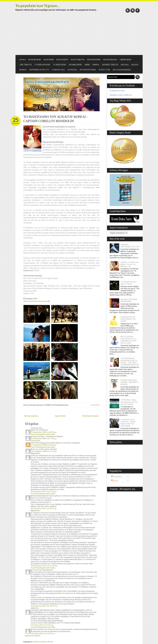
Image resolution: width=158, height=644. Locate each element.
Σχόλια (115, 480)
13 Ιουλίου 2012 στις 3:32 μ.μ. (42, 625)
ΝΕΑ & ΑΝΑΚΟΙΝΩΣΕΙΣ (122, 70)
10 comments (95, 405)
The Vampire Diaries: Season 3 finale (129, 283)
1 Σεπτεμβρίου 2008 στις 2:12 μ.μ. (44, 451)
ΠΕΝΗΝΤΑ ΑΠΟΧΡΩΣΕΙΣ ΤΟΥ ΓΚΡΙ (130, 246)
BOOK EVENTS (62, 60)
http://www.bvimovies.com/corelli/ (37, 301)
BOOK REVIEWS (35, 60)
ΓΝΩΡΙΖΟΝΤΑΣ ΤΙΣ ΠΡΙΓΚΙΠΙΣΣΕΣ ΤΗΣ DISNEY (128, 319)
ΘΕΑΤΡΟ (135, 65)
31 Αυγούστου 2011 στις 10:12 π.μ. (44, 606)
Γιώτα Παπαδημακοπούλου (41, 434)
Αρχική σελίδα (60, 416)
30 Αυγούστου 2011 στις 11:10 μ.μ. (44, 566)
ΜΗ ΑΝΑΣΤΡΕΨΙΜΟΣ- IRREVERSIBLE (129, 300)
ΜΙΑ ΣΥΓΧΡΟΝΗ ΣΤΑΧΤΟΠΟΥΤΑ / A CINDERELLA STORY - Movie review (129, 340)
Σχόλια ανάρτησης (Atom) (43, 642)
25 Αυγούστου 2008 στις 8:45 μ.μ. (44, 432)
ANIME (87, 65)
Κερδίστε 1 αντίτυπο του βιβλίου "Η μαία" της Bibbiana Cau (130, 264)
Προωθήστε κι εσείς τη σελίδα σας (121, 95)
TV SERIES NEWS (59, 65)
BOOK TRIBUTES (78, 60)
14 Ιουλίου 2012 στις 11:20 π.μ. (43, 633)
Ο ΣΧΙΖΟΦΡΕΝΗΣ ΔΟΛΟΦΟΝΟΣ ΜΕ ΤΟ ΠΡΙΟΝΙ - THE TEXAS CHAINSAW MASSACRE (130, 362)
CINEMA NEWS (125, 60)
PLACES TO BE (104, 70)
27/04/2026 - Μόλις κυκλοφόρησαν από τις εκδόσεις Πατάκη (129, 402)
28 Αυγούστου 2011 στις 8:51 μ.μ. (44, 508)
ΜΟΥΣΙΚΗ (125, 65)
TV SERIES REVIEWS (42, 65)
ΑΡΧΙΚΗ (23, 60)
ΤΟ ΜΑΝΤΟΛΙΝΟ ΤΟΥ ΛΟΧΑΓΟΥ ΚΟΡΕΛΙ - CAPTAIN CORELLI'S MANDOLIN (55, 119)
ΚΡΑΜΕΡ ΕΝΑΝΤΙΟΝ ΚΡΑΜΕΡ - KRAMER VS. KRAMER (130, 382)
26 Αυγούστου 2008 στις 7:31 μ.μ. (44, 438)
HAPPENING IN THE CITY (39, 70)
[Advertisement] (79, 35)
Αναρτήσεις (116, 476)
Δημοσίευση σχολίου (33, 636)
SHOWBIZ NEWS (75, 65)
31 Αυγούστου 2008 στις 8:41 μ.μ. (44, 445)
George (34, 441)
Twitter (128, 10)
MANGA (96, 65)
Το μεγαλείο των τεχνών (117, 91)
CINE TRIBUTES (26, 65)
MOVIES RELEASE (110, 60)
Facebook (138, 10)
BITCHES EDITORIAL (88, 70)
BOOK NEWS (49, 60)
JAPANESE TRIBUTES (110, 65)
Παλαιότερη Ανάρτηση (91, 416)
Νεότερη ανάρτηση (31, 416)
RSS (133, 10)
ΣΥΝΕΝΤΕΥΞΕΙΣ (58, 70)
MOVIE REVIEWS (94, 60)
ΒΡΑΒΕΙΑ (23, 70)
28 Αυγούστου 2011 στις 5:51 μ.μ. (44, 491)
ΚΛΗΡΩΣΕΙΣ (72, 70)
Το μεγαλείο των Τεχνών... (37, 6)
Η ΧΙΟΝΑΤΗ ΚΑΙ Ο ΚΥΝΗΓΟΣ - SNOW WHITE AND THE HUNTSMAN (128, 423)
